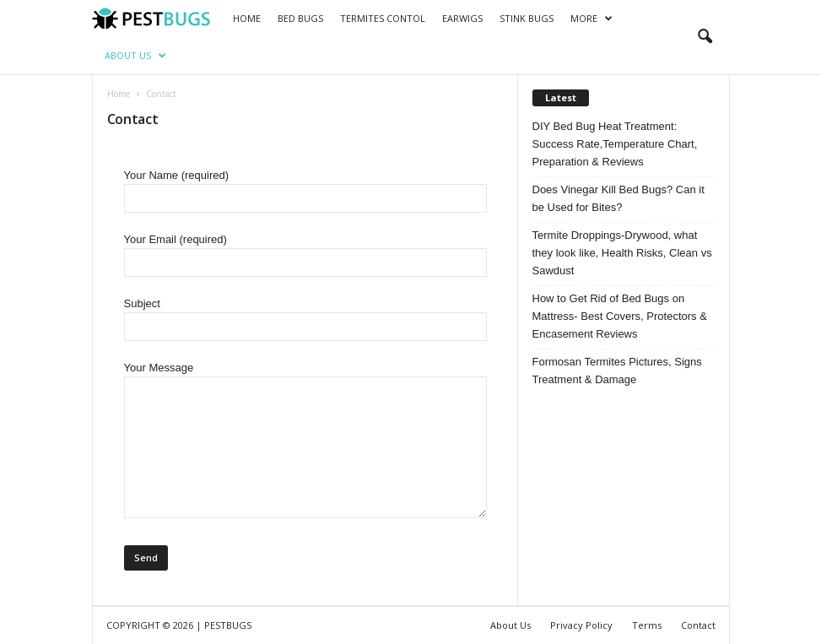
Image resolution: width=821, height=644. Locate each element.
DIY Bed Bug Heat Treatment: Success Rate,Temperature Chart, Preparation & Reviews (615, 144)
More (591, 19)
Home (247, 18)
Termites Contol (383, 18)
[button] (705, 37)
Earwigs (462, 18)
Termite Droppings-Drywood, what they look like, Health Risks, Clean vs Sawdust (622, 253)
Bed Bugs (300, 18)
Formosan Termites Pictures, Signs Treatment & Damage (617, 371)
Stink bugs (527, 18)
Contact (698, 625)
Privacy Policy (581, 625)
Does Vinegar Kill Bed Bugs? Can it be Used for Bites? (618, 198)
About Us (135, 56)
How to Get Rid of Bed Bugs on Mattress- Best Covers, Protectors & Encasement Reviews (620, 316)
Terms (647, 625)
